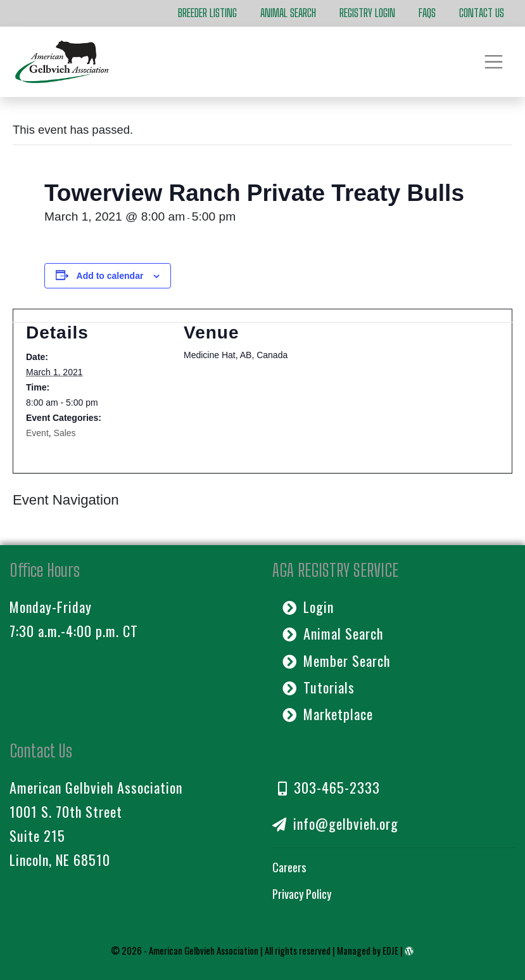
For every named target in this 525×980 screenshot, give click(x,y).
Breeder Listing (207, 13)
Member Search (337, 661)
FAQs (427, 13)
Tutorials (319, 687)
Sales (65, 433)
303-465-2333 (329, 787)
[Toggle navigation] (493, 61)
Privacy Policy (302, 893)
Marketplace (328, 714)
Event (37, 433)
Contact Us (482, 13)
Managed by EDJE (368, 950)
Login (308, 607)
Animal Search (288, 13)
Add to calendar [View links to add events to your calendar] (110, 276)
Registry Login (367, 13)
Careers (289, 867)
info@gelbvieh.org (336, 823)
